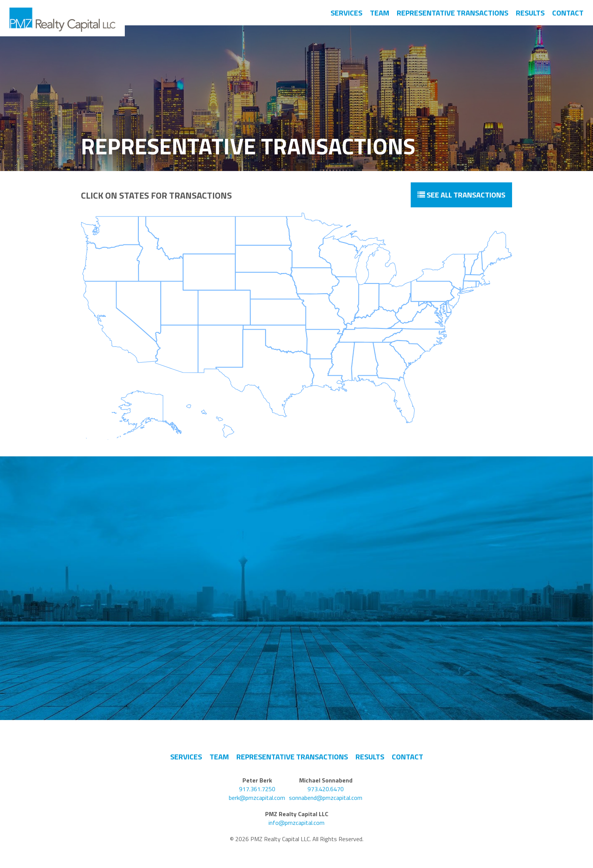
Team (380, 13)
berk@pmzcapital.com (257, 798)
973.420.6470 (326, 789)
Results (530, 13)
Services (346, 13)
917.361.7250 (257, 789)
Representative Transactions (453, 13)
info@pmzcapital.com (296, 823)
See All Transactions (461, 195)
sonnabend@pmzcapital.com (326, 798)
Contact (568, 13)
